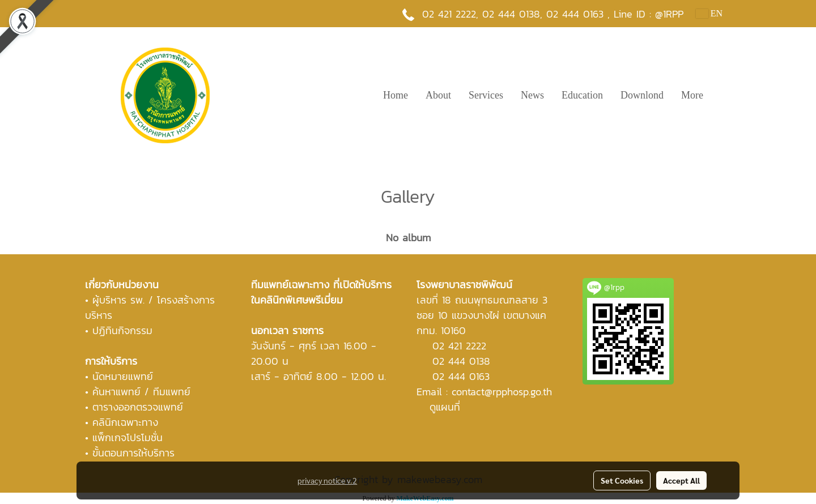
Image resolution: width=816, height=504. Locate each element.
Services (486, 95)
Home (396, 95)
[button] (722, 95)
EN (709, 13)
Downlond (642, 95)
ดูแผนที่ (445, 407)
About (438, 95)
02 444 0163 (461, 376)
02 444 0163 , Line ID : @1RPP (615, 14)
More (692, 95)
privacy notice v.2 (327, 480)
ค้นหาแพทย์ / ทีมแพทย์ (141, 392)
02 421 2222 (449, 14)
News (532, 95)
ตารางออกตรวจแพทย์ (138, 407)
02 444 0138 (511, 14)
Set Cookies (622, 480)
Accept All (681, 480)
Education (582, 95)
